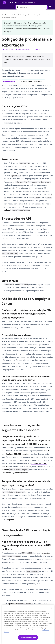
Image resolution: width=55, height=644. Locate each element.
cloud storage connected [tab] (32, 81)
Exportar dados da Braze (43, 15)
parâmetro (21, 604)
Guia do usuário (7, 15)
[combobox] (31, 7)
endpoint (17, 210)
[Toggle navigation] (50, 7)
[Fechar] (51, 608)
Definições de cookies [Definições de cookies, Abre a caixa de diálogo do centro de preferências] (28, 637)
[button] (28, 3)
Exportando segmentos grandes (15, 473)
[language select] (15, 3)
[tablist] (27, 82)
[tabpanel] (27, 188)
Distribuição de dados (27, 15)
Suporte (10, 520)
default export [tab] (10, 81)
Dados (16, 15)
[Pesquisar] (18, 7)
